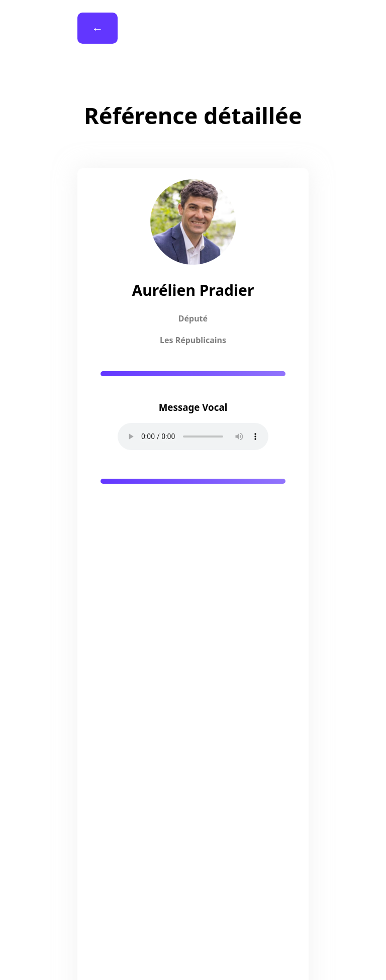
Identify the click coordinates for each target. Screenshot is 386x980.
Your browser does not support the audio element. (193, 437)
